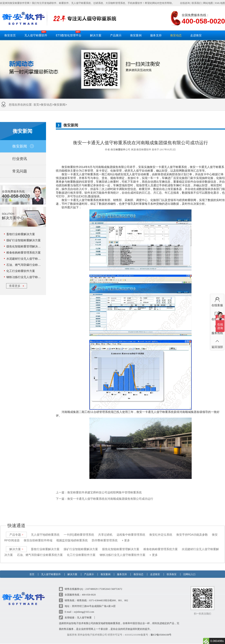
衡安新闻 (60, 105)
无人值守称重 (84, 614)
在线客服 (217, 301)
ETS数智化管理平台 (69, 34)
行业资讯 (23, 159)
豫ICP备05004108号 (161, 631)
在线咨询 (185, 3)
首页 (36, 105)
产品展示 (116, 35)
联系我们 (197, 3)
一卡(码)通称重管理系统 (79, 531)
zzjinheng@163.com (84, 608)
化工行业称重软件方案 (21, 271)
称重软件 (120, 150)
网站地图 (208, 3)
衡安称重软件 (70, 167)
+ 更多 (126, 536)
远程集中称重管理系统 (131, 531)
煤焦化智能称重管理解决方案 (25, 246)
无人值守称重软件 (36, 34)
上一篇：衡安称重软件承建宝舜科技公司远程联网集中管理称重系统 (99, 493)
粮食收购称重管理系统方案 (24, 253)
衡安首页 (10, 35)
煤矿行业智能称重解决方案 (24, 240)
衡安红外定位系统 (161, 531)
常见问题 (23, 171)
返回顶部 (217, 343)
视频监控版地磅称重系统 (72, 536)
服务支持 (156, 35)
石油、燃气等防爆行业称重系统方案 (29, 265)
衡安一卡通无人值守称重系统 (80, 174)
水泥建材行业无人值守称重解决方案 (29, 259)
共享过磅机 (105, 531)
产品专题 (16, 531)
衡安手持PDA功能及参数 (192, 531)
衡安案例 (136, 35)
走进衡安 (196, 35)
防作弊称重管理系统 (105, 536)
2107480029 (91, 585)
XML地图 (220, 3)
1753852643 (104, 585)
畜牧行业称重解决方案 (21, 234)
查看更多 (17, 286)
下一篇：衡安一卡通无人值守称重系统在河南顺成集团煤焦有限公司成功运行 (105, 499)
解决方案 (96, 35)
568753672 (117, 585)
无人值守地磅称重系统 (45, 531)
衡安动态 (176, 35)
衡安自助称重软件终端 (38, 536)
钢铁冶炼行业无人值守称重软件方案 (29, 277)
